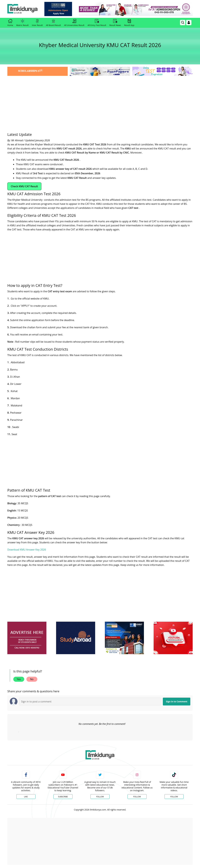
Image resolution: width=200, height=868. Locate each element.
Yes (19, 679)
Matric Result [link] (22, 23)
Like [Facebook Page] (26, 797)
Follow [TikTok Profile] (174, 797)
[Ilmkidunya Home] (25, 9)
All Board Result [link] (53, 23)
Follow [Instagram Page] (137, 797)
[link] (60, 9)
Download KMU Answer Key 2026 (27, 550)
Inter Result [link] (37, 23)
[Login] (189, 23)
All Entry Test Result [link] (97, 23)
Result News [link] (115, 23)
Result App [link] (129, 23)
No (32, 679)
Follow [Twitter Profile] (100, 797)
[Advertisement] (100, 100)
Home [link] (10, 23)
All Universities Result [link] (74, 23)
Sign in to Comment (177, 701)
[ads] (27, 638)
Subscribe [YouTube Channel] (63, 797)
